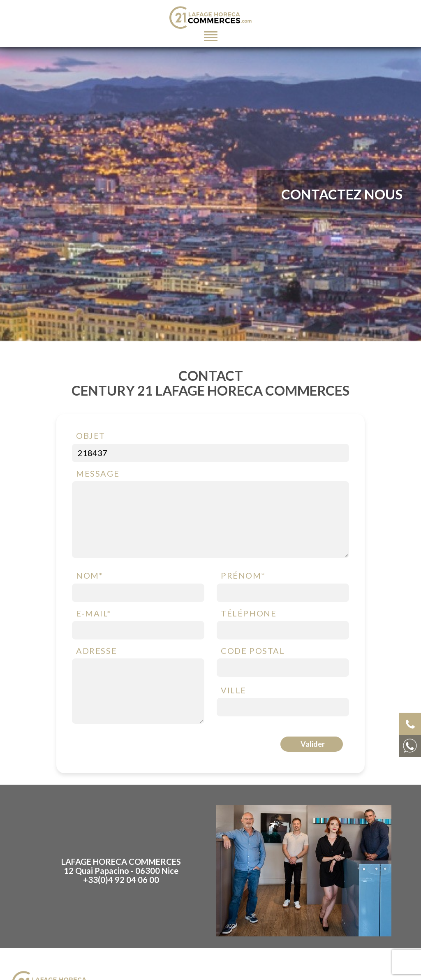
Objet (91, 436)
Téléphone (249, 613)
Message (98, 473)
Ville (234, 690)
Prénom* (243, 575)
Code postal (253, 651)
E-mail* (94, 613)
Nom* (89, 575)
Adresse (96, 651)
